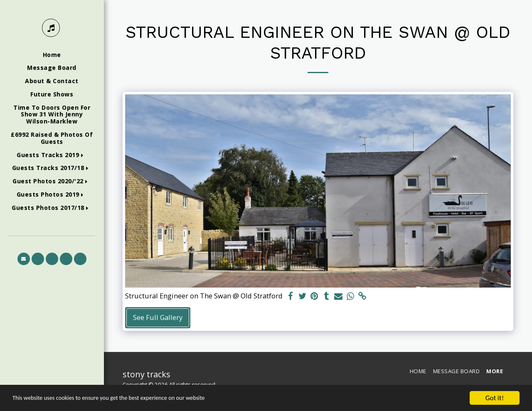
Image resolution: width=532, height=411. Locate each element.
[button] (52, 155)
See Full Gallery (158, 317)
